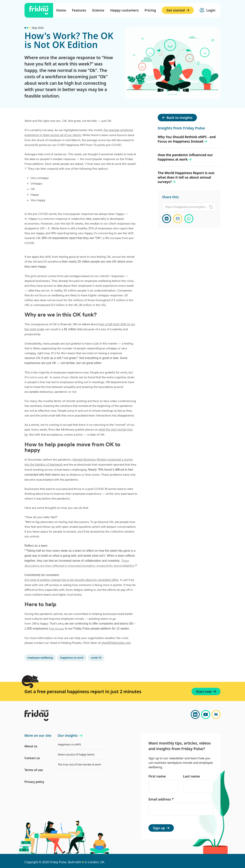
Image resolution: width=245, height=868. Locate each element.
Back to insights (177, 118)
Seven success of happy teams (76, 754)
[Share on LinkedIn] (167, 219)
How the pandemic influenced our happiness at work (185, 157)
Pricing (150, 10)
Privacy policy (34, 782)
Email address (161, 799)
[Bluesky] (216, 714)
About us (31, 746)
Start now (206, 691)
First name (157, 776)
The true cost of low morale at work (79, 764)
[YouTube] (206, 714)
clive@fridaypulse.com (116, 643)
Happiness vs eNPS (69, 744)
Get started (178, 10)
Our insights (70, 735)
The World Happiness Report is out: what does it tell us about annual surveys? (186, 177)
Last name (191, 776)
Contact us (32, 758)
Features (79, 10)
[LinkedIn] (195, 714)
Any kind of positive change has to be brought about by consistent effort (72, 580)
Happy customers (124, 10)
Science (98, 10)
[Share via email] (178, 219)
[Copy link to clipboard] (189, 207)
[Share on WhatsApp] (189, 219)
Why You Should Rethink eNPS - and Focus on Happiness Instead (187, 139)
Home (61, 10)
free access (56, 628)
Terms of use (34, 770)
